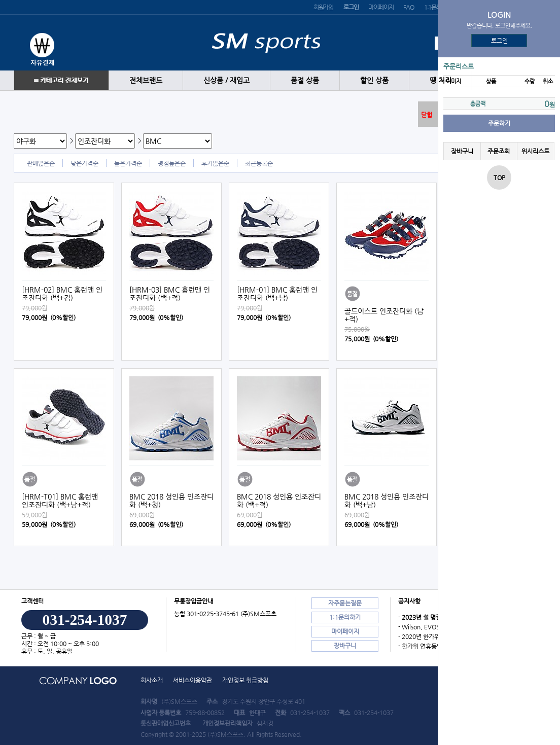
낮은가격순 (84, 163)
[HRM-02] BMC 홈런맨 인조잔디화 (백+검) (62, 294)
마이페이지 (381, 7)
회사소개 (152, 680)
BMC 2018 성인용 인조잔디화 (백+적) (279, 501)
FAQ (408, 7)
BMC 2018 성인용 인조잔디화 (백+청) (171, 501)
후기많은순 (215, 163)
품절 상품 (305, 80)
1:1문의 (433, 7)
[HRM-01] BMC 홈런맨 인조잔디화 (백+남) (277, 294)
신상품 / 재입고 (226, 80)
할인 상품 (374, 80)
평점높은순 (172, 163)
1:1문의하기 (345, 617)
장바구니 (462, 151)
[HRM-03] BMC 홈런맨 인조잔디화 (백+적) (170, 294)
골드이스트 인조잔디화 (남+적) (384, 315)
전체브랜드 (146, 80)
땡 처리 (441, 80)
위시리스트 (535, 151)
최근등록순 (259, 163)
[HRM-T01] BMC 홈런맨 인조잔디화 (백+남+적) (60, 501)
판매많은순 (41, 163)
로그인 (499, 41)
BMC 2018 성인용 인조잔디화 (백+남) (387, 501)
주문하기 (499, 123)
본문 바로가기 (0, 0)
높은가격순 (128, 163)
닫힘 (427, 115)
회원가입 (323, 7)
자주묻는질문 (345, 603)
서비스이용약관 (192, 680)
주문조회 (499, 151)
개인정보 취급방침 (245, 680)
